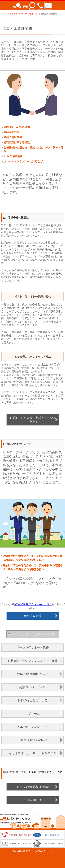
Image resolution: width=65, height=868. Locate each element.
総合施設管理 (33, 616)
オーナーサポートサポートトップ (32, 634)
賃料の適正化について (33, 700)
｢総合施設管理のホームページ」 (33, 604)
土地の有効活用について (32, 674)
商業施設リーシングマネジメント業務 (32, 661)
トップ (3, 14)
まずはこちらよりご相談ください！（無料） (33, 420)
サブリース (32, 714)
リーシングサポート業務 (32, 647)
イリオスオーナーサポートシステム (33, 753)
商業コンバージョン (32, 687)
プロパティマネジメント (32, 727)
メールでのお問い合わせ (32, 787)
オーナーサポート (29, 14)
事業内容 (14, 14)
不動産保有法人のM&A (33, 740)
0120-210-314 (32, 800)
